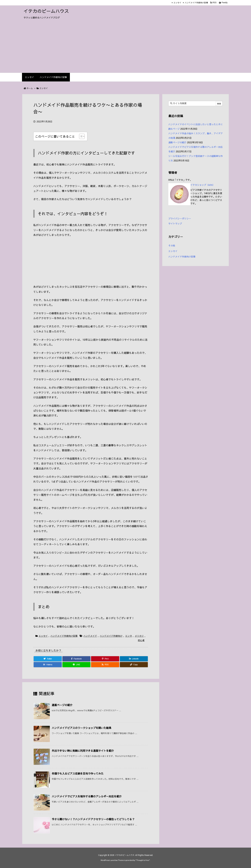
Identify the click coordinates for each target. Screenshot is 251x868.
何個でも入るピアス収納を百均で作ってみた (78, 773)
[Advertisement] (125, 48)
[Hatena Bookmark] (48, 665)
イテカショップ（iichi (201, 185)
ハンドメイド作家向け (111, 636)
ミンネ (129, 636)
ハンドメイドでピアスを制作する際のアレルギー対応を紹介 (87, 796)
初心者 (141, 640)
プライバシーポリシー (180, 218)
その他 (172, 246)
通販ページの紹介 (62, 705)
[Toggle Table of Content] (80, 136)
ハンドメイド (90, 636)
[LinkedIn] (134, 659)
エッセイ (177, 3)
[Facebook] (76, 659)
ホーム (30, 88)
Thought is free (143, 860)
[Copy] (134, 665)
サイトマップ (175, 223)
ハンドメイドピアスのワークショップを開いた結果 (82, 728)
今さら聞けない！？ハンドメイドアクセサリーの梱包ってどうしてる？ (93, 819)
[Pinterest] (105, 659)
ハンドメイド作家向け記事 (196, 3)
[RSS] (105, 665)
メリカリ (139, 636)
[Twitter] (48, 659)
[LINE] (76, 665)
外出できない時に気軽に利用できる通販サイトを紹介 (83, 751)
